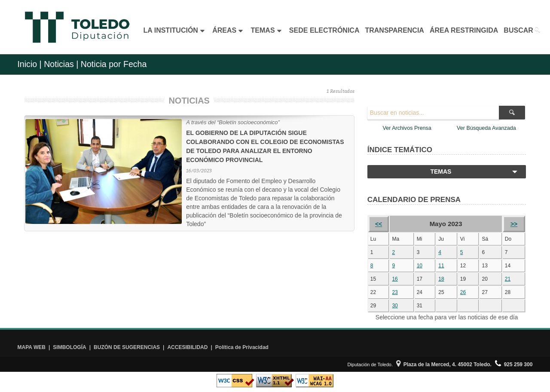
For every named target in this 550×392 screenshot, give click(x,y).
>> (514, 224)
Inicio (27, 64)
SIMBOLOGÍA (69, 347)
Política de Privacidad (242, 347)
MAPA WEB (32, 347)
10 (420, 266)
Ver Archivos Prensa (407, 128)
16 (395, 279)
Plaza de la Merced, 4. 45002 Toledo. (444, 364)
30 (395, 306)
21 (508, 279)
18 (441, 279)
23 (395, 292)
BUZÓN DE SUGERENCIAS (127, 347)
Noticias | (61, 64)
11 (441, 266)
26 (463, 292)
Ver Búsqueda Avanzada (486, 128)
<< (379, 224)
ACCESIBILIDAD (187, 347)
